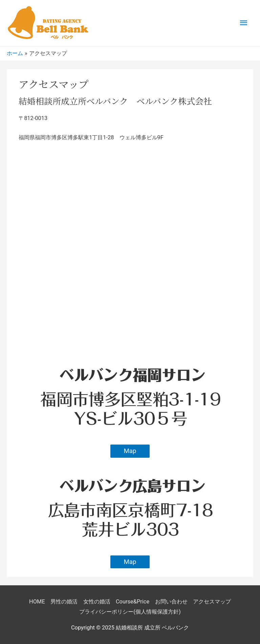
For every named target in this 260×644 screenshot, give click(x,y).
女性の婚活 (97, 602)
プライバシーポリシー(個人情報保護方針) (130, 612)
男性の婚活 (64, 602)
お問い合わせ (171, 602)
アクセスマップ (212, 602)
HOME (37, 602)
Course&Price (133, 602)
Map (130, 451)
